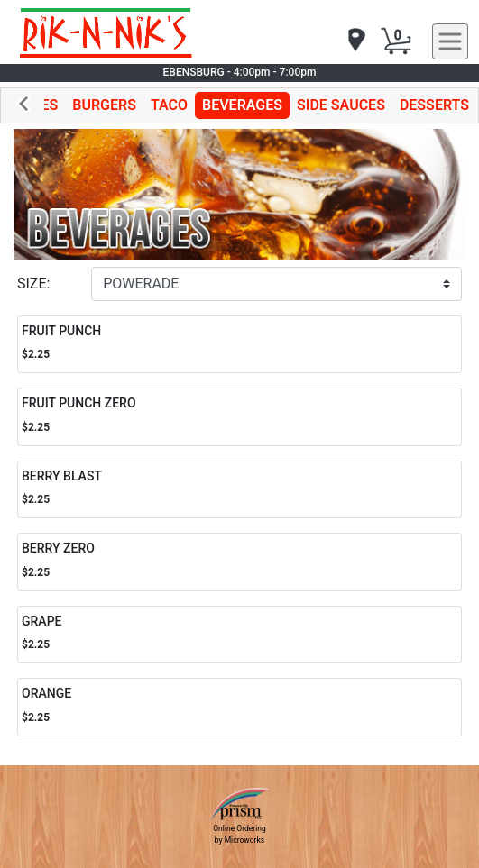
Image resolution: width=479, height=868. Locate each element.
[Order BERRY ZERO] (239, 562)
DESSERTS (434, 105)
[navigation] (355, 41)
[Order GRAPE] (239, 635)
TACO (169, 105)
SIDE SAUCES (341, 105)
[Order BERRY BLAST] (239, 490)
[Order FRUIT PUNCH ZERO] (239, 417)
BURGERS (104, 105)
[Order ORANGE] (239, 707)
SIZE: (33, 283)
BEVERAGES (242, 105)
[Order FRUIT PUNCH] (239, 345)
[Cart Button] (396, 41)
